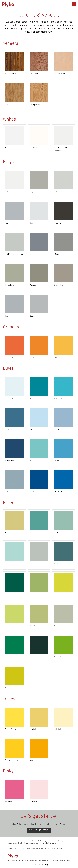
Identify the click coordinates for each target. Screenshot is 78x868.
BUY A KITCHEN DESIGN (39, 830)
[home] (8, 4)
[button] (74, 4)
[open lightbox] (14, 62)
